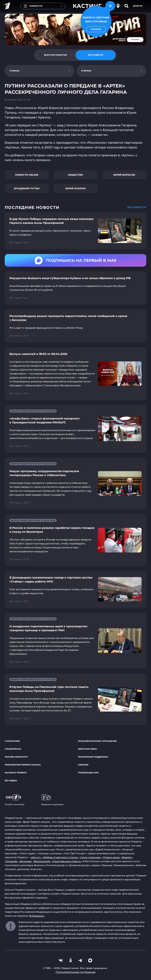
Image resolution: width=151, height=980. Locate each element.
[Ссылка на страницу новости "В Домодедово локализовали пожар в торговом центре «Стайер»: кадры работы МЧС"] (75, 589)
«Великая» (25, 861)
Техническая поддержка (93, 757)
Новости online (27, 175)
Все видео (11, 781)
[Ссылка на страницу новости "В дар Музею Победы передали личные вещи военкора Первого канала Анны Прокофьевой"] (75, 231)
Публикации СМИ (88, 773)
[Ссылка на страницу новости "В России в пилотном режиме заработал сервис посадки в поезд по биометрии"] (75, 540)
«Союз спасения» (90, 857)
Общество (75, 175)
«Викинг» (127, 857)
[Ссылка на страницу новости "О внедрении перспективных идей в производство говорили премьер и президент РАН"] (75, 641)
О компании (12, 741)
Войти (138, 6)
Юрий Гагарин (75, 188)
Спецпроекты (13, 749)
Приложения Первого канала (23, 765)
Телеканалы (36, 916)
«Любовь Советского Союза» (60, 857)
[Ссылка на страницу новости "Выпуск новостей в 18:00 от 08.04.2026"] (75, 374)
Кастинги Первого (16, 773)
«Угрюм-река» (111, 857)
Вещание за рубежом (52, 800)
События (83, 765)
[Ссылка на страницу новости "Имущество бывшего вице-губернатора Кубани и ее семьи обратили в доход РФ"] (75, 288)
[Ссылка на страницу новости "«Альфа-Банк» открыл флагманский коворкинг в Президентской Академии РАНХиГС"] (75, 429)
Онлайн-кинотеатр (16, 757)
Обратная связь (87, 749)
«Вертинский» (42, 861)
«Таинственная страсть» (67, 861)
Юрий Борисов (124, 175)
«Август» (36, 857)
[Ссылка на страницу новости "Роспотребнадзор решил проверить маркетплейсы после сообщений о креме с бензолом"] (75, 326)
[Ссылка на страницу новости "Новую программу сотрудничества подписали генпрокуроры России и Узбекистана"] (75, 483)
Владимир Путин (27, 188)
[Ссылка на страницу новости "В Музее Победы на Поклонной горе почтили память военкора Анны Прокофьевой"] (75, 699)
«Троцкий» (11, 861)
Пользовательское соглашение (97, 741)
